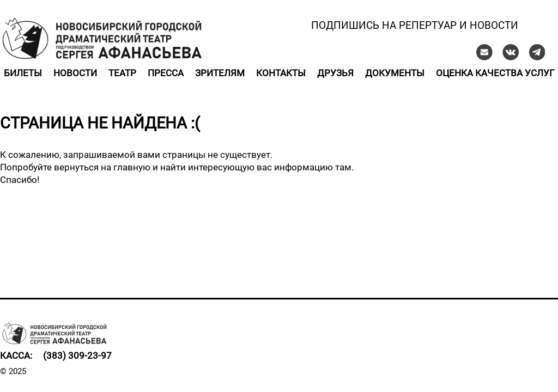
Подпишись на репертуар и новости (415, 25)
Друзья (335, 73)
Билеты (23, 73)
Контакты (281, 73)
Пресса (166, 73)
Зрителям (220, 73)
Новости (75, 73)
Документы (395, 73)
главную (132, 167)
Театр (122, 73)
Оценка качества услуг (495, 73)
